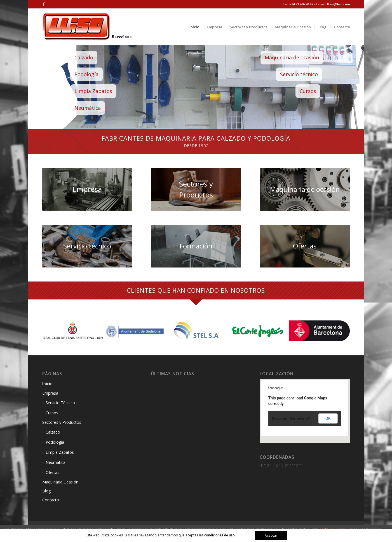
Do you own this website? (291, 418)
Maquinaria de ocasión (300, 57)
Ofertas (52, 472)
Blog (46, 491)
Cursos (316, 91)
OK (328, 418)
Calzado (92, 57)
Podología (95, 74)
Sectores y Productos (62, 422)
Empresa (50, 393)
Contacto (51, 500)
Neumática (96, 108)
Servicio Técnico (60, 403)
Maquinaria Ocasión (60, 482)
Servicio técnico (307, 74)
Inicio (47, 384)
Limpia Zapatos (101, 91)
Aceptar (271, 535)
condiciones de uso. (220, 535)
